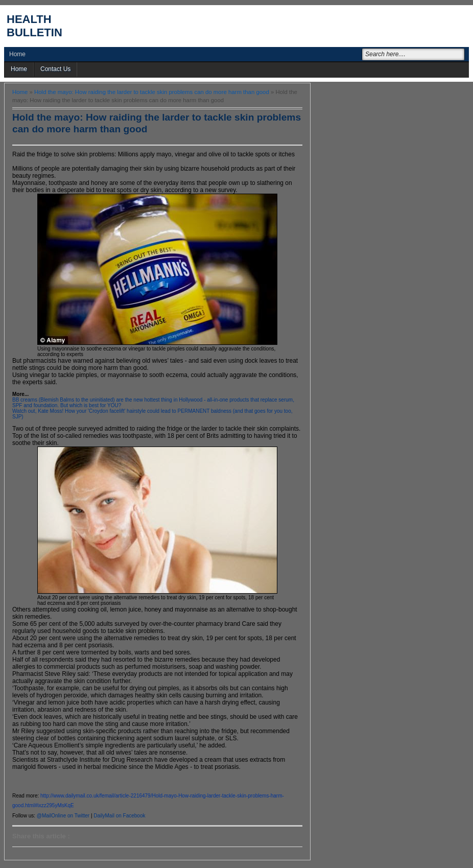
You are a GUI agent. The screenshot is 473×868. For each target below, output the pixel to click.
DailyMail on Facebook (119, 816)
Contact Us (55, 69)
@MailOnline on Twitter (63, 816)
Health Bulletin (34, 26)
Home (17, 54)
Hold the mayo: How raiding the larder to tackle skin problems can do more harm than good (152, 92)
